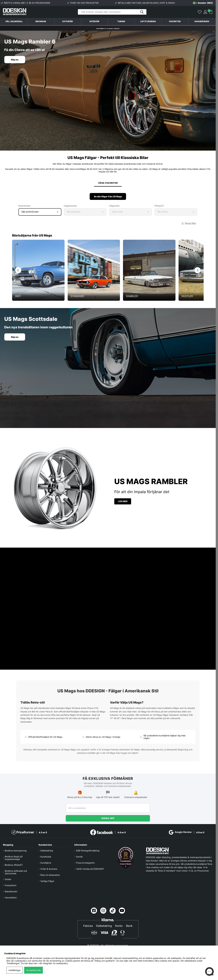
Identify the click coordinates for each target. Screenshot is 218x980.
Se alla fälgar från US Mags (108, 198)
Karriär (79, 857)
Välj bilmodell (14, 21)
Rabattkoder (11, 891)
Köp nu (16, 60)
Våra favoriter (108, 184)
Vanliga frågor (47, 881)
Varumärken (202, 21)
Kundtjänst (46, 863)
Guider (8, 879)
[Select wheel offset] (176, 214)
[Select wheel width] (130, 214)
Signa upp (108, 818)
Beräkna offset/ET (14, 865)
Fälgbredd (114, 207)
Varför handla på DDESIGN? (90, 869)
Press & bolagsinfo (85, 863)
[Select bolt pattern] (40, 214)
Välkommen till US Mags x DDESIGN (108, 28)
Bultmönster (24, 207)
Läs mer (123, 503)
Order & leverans (49, 869)
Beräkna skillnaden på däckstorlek (16, 872)
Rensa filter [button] (190, 225)
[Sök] (112, 12)
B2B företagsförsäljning (88, 851)
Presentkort (11, 885)
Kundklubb (46, 857)
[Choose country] (203, 3)
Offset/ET (159, 207)
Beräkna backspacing (16, 851)
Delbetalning (47, 851)
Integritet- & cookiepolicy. (56, 963)
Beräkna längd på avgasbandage (14, 858)
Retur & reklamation (50, 875)
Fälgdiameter (70, 207)
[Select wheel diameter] (85, 214)
